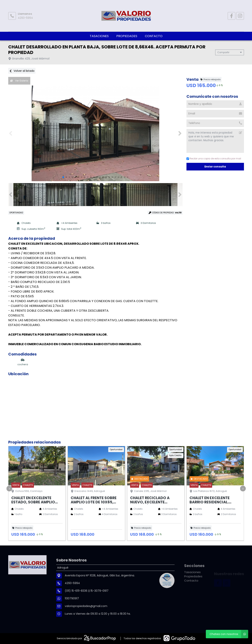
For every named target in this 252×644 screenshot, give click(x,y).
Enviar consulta (215, 167)
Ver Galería (19, 81)
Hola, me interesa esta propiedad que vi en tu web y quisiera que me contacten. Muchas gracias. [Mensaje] (215, 141)
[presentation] (9, 488)
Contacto (154, 36)
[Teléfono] (215, 123)
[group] (95, 133)
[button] (180, 133)
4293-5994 (25, 18)
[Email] (215, 114)
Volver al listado (22, 71)
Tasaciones (99, 36)
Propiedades (127, 36)
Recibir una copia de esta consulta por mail (214, 159)
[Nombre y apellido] (215, 104)
